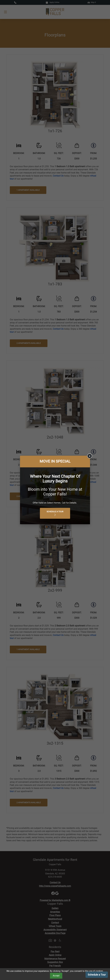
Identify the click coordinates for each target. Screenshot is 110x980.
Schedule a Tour (97, 975)
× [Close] (90, 456)
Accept (56, 976)
